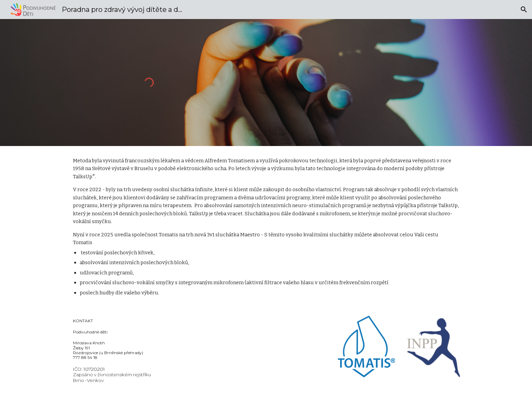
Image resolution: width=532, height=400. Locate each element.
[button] (524, 10)
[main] (266, 227)
